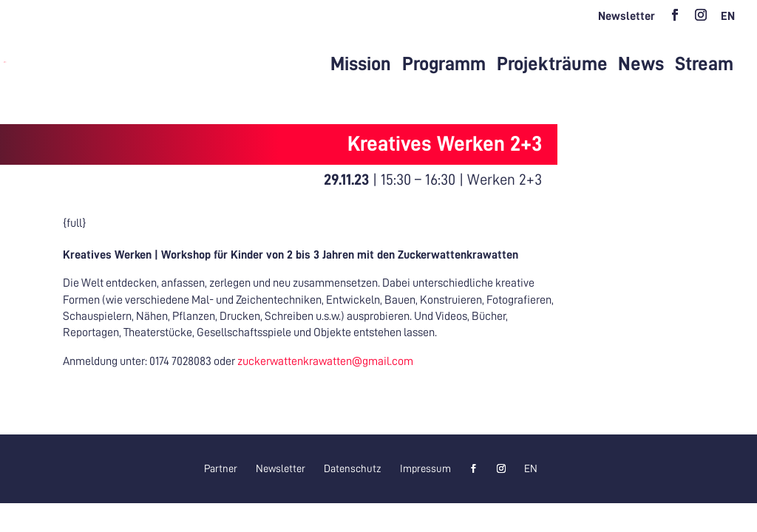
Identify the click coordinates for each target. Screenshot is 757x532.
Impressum (425, 468)
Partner (221, 468)
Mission (361, 64)
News (641, 64)
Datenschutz (353, 468)
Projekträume (552, 64)
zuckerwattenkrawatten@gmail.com (325, 361)
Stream (704, 64)
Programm (444, 64)
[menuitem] (728, 21)
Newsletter (627, 16)
